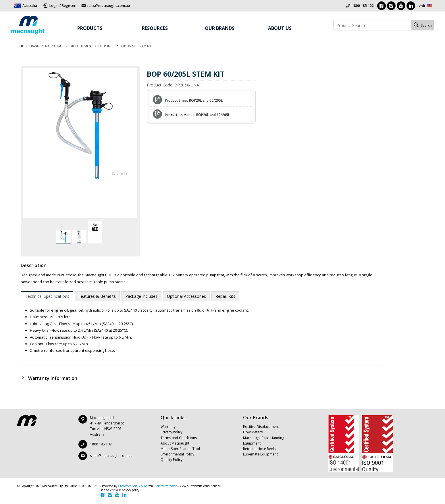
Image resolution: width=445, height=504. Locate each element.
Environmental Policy (177, 454)
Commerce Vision (166, 486)
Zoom (123, 173)
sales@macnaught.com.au (111, 456)
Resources (155, 28)
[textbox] (372, 25)
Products (90, 28)
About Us (280, 28)
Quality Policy (172, 460)
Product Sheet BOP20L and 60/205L (194, 100)
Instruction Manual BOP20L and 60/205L (197, 115)
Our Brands (220, 28)
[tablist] (202, 329)
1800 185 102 (363, 6)
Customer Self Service (132, 486)
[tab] (47, 296)
